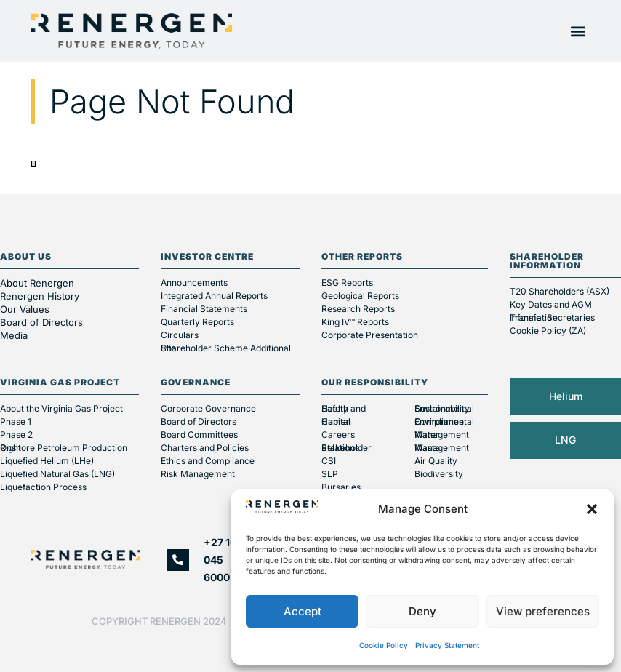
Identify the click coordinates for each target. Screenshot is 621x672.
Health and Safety (344, 408)
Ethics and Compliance (208, 461)
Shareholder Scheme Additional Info (226, 348)
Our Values (25, 309)
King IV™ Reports (355, 322)
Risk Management (198, 474)
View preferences (543, 611)
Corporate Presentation (370, 335)
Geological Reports (360, 296)
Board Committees (199, 435)
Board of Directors (43, 322)
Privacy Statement (447, 645)
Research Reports (358, 309)
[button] (592, 509)
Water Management (442, 435)
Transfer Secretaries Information (552, 317)
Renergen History (40, 296)
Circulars (180, 335)
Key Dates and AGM (551, 304)
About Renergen (37, 283)
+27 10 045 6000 (220, 560)
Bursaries (341, 487)
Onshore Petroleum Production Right (64, 448)
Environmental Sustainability (444, 408)
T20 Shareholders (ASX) (560, 291)
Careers (338, 435)
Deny (422, 611)
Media (14, 335)
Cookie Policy (384, 645)
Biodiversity (439, 474)
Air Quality (436, 461)
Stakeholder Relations (346, 448)
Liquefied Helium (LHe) (47, 461)
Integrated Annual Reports (214, 296)
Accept (303, 611)
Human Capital (336, 421)
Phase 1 (16, 421)
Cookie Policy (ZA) (548, 331)
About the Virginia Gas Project (61, 408)
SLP (330, 474)
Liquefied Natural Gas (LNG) (57, 474)
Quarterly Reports (197, 322)
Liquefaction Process (43, 487)
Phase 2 (16, 435)
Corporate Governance (208, 408)
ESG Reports (347, 283)
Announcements (194, 283)
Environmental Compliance (444, 421)
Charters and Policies (205, 448)
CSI (329, 461)
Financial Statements (204, 309)
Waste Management (442, 448)
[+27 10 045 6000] (178, 560)
